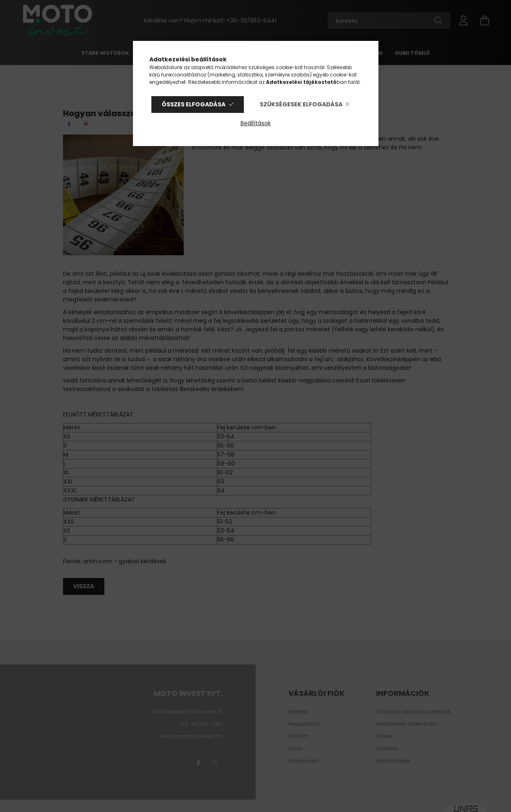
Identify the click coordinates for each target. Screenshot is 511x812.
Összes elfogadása (194, 104)
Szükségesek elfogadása (301, 104)
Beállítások (256, 123)
